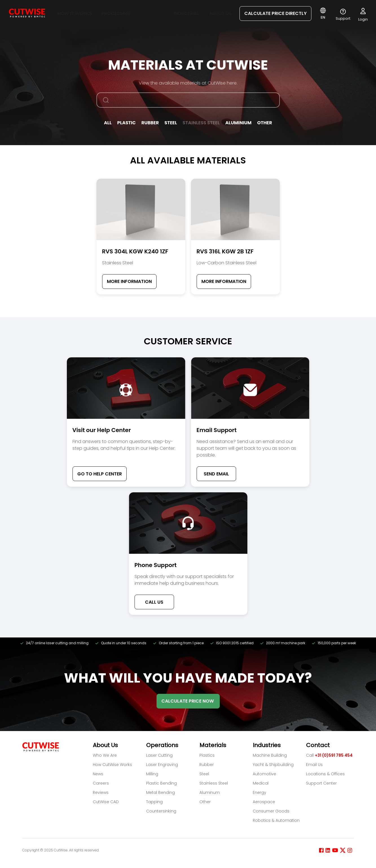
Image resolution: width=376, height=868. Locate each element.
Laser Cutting (159, 755)
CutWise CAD (106, 802)
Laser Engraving (162, 765)
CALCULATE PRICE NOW (188, 701)
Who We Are (105, 755)
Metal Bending (160, 792)
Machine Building (270, 755)
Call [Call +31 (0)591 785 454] (329, 755)
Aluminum (210, 792)
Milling (152, 774)
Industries (186, 14)
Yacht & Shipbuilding (273, 765)
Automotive (264, 774)
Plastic (127, 123)
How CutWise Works (112, 765)
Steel (171, 123)
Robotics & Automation (276, 820)
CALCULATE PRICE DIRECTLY (275, 13)
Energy (260, 792)
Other (265, 123)
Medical (261, 783)
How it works (75, 14)
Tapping (154, 802)
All (108, 123)
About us (220, 14)
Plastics (207, 755)
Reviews (101, 792)
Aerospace (264, 802)
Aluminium (238, 123)
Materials (152, 14)
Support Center (321, 783)
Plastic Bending (161, 783)
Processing (116, 14)
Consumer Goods (271, 811)
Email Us (314, 765)
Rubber (150, 123)
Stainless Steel (201, 123)
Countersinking (161, 811)
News (98, 774)
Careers (101, 783)
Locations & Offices (325, 774)
